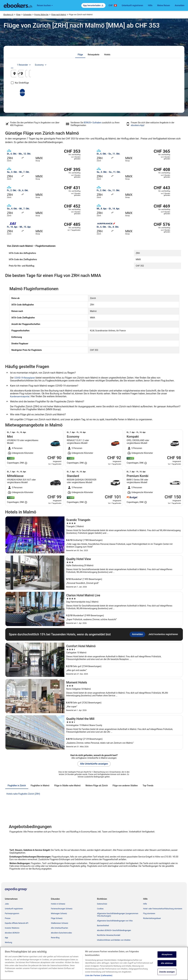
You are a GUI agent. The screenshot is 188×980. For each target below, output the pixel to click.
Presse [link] (8, 918)
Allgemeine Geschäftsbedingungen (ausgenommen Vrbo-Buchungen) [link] (118, 915)
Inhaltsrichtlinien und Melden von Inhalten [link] (114, 940)
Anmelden (180, 5)
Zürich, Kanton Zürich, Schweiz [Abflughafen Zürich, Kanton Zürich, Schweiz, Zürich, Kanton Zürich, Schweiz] (34, 75)
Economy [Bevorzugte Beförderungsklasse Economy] (167, 65)
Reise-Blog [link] (55, 938)
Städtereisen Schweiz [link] (59, 923)
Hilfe (150, 5)
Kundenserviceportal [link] (20, 396)
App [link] (6, 938)
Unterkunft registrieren (132, 5)
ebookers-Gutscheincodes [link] (61, 933)
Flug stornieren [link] (149, 914)
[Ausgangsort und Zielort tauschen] (67, 73)
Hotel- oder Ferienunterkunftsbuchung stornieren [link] (163, 909)
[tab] (80, 55)
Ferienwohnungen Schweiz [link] (62, 909)
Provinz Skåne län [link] (41, 15)
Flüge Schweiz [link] (57, 918)
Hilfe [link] (145, 904)
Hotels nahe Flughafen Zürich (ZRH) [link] (23, 794)
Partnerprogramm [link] (12, 914)
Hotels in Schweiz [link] (58, 904)
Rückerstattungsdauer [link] (152, 918)
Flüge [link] (18, 15)
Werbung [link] (8, 942)
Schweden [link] (27, 15)
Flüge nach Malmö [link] (59, 15)
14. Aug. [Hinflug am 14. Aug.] (134, 75)
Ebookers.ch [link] (8, 15)
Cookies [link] (100, 909)
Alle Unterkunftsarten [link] (59, 928)
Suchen (94, 92)
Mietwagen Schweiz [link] (59, 914)
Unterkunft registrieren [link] (14, 909)
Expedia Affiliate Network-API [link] (17, 923)
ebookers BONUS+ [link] (12, 933)
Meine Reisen (164, 5)
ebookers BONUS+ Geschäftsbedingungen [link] (114, 930)
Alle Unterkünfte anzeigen (94, 764)
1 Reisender (151, 65)
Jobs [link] (7, 904)
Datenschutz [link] (102, 904)
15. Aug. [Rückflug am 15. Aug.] (162, 75)
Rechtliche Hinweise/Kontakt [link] (109, 935)
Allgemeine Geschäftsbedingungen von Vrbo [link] (115, 921)
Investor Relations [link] (12, 928)
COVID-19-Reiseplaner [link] (25, 378)
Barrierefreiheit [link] (103, 926)
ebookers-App (137, 125)
